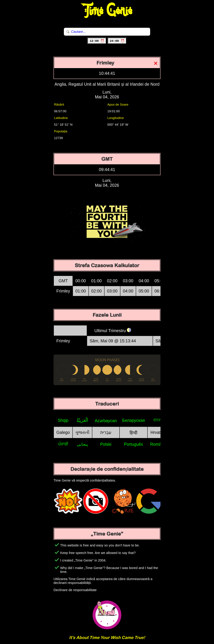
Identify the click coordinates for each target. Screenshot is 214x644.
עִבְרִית (106, 432)
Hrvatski (158, 432)
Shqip (63, 420)
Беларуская (133, 420)
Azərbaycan (106, 421)
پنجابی (82, 444)
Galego (63, 432)
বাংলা (158, 420)
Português (133, 444)
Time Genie (107, 11)
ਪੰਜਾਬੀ (63, 444)
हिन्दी (133, 433)
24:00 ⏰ (117, 41)
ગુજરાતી (82, 432)
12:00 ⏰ (97, 41)
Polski (106, 444)
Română (158, 444)
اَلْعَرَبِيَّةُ (82, 420)
